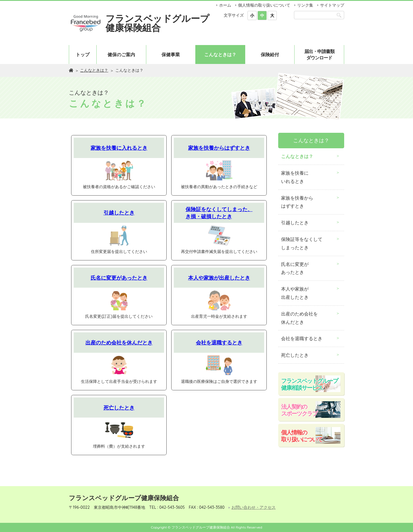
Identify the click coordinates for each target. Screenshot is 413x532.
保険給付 (270, 54)
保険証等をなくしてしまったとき (302, 243)
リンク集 (305, 5)
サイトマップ (332, 5)
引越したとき (119, 213)
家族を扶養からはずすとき (219, 148)
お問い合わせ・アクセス (254, 507)
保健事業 (171, 54)
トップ (83, 54)
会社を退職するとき (219, 342)
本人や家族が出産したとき (219, 278)
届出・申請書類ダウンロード (319, 54)
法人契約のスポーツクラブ (299, 410)
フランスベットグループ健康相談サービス (309, 384)
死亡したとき (119, 408)
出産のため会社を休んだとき (119, 342)
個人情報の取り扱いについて (264, 5)
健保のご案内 (121, 54)
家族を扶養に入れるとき (119, 148)
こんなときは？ (220, 54)
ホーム (225, 5)
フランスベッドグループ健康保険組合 (157, 23)
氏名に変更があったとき (119, 278)
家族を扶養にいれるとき (295, 177)
